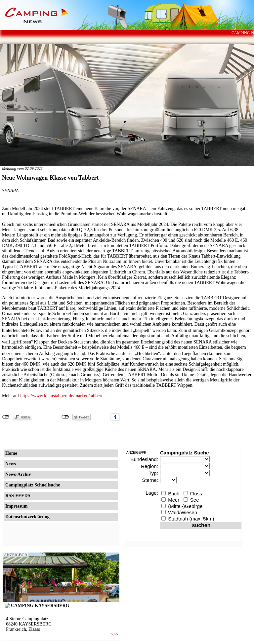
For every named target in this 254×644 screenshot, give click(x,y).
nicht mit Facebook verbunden (6, 417)
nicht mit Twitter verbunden (65, 417)
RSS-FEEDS (18, 496)
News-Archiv (18, 474)
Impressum (16, 506)
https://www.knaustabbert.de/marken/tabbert (61, 396)
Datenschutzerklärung (27, 517)
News (11, 464)
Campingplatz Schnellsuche (33, 485)
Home (11, 453)
